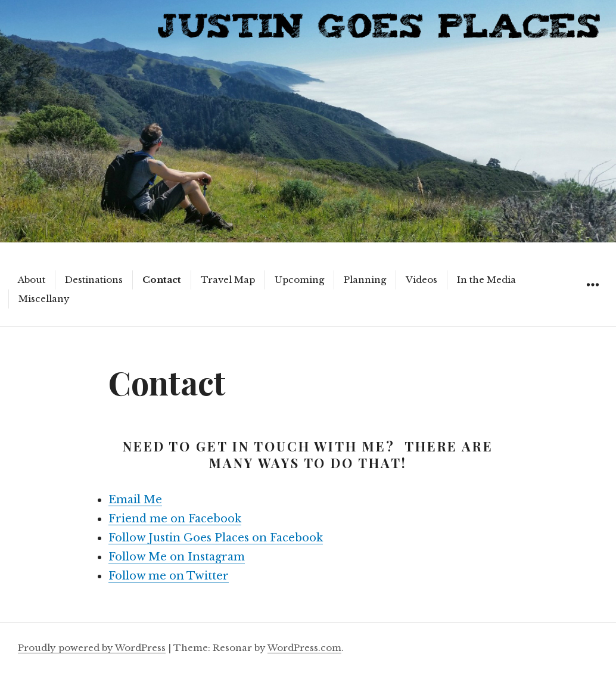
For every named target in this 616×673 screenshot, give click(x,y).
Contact (162, 280)
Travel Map (228, 280)
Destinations (94, 280)
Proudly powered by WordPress (92, 648)
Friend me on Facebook (175, 519)
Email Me (135, 500)
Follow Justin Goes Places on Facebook (216, 538)
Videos (421, 280)
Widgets (592, 298)
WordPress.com (304, 648)
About (32, 280)
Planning (365, 280)
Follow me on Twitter (169, 576)
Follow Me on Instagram (177, 557)
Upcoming (299, 280)
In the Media (486, 280)
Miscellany (44, 299)
